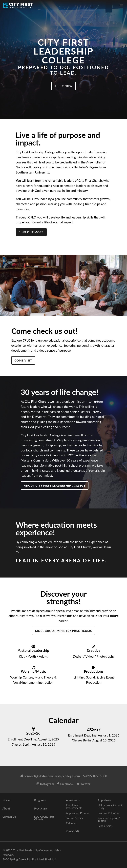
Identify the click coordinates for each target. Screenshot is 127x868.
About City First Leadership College (55, 485)
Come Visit (23, 360)
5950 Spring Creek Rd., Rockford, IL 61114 (29, 859)
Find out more (31, 232)
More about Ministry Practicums (63, 631)
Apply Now (63, 86)
